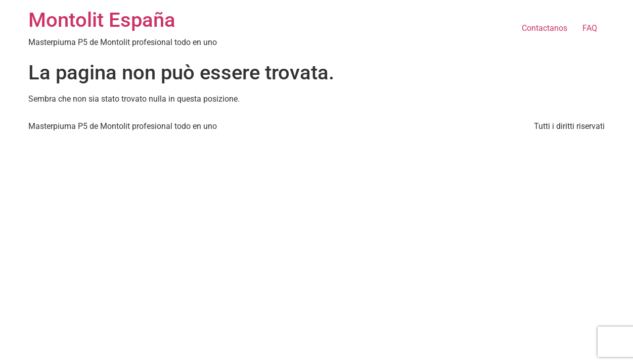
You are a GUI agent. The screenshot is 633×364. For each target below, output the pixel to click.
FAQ (590, 28)
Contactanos (545, 28)
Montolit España (102, 20)
